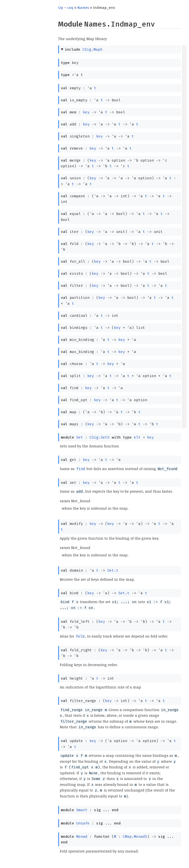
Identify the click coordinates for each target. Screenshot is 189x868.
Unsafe (83, 823)
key (86, 112)
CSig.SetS (100, 437)
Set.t (113, 570)
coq (70, 8)
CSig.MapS (92, 49)
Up (61, 8)
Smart (82, 810)
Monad (82, 837)
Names (83, 8)
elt (137, 437)
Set (80, 437)
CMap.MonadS (135, 837)
